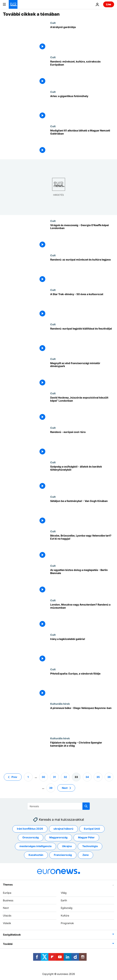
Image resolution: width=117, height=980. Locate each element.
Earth (64, 900)
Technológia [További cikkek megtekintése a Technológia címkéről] (90, 846)
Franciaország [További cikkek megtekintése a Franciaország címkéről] (63, 855)
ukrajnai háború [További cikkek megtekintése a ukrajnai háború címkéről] (63, 829)
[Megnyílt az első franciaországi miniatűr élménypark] (82, 375)
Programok (67, 923)
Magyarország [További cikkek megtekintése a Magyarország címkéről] (58, 838)
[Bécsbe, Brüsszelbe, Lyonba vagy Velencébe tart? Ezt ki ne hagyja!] (82, 547)
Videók (7, 923)
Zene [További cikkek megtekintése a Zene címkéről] (86, 855)
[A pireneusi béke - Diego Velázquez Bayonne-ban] (82, 719)
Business (8, 900)
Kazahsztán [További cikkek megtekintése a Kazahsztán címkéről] (36, 855)
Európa (7, 893)
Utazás (7, 915)
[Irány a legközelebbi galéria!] (82, 650)
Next (6, 908)
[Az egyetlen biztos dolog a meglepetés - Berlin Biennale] (82, 581)
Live (109, 4)
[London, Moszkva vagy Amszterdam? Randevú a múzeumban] (82, 616)
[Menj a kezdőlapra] (13, 4)
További (8, 944)
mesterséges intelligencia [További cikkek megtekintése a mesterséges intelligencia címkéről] (35, 846)
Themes (8, 885)
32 (65, 777)
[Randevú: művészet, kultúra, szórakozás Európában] (82, 73)
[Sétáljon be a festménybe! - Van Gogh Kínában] (82, 512)
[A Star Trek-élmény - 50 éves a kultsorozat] (82, 306)
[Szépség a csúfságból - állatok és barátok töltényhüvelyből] (82, 478)
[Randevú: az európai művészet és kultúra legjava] (82, 271)
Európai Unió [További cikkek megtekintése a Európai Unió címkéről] (92, 829)
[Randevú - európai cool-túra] (82, 443)
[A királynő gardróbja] (82, 39)
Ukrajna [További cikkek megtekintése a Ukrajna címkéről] (67, 846)
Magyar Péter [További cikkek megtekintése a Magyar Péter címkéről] (86, 838)
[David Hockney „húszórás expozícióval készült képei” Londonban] (82, 409)
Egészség (67, 908)
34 (87, 777)
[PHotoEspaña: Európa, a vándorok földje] (82, 685)
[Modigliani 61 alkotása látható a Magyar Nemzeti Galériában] (82, 142)
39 (51, 788)
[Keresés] (58, 806)
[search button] (86, 806)
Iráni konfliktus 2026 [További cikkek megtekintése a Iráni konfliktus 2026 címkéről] (30, 829)
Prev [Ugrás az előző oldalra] (14, 777)
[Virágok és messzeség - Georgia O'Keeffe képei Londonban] (82, 237)
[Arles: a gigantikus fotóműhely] (82, 108)
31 (54, 777)
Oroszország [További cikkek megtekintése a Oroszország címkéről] (31, 838)
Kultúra (65, 915)
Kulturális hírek (60, 704)
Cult (53, 23)
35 (98, 777)
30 (43, 777)
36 (109, 777)
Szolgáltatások (12, 935)
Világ (64, 893)
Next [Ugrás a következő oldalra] (65, 788)
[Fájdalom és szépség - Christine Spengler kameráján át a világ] (82, 754)
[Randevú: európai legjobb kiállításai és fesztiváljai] (82, 340)
